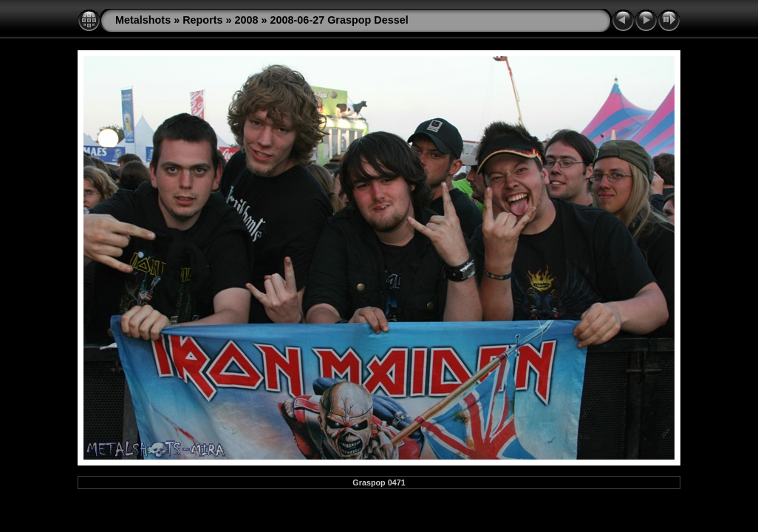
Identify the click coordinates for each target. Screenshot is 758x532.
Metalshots (143, 20)
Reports (202, 20)
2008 (247, 20)
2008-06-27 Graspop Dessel (339, 20)
